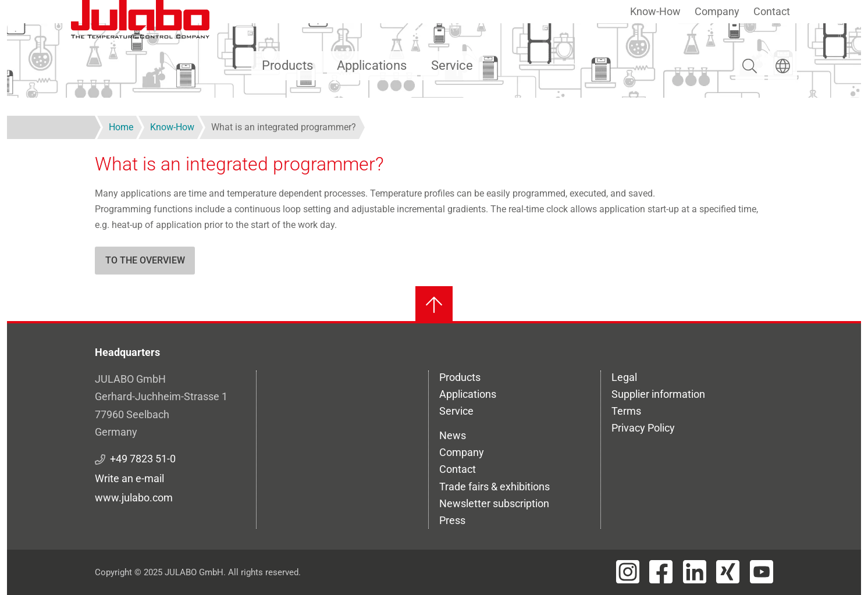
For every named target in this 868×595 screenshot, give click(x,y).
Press (452, 520)
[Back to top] (434, 305)
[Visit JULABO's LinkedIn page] (695, 572)
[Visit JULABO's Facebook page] (661, 572)
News (453, 435)
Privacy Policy (643, 428)
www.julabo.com (134, 498)
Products (287, 65)
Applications (372, 65)
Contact (772, 11)
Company (717, 11)
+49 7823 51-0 (143, 459)
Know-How (655, 11)
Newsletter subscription (494, 503)
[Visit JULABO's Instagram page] (628, 572)
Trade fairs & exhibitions (495, 487)
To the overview (145, 260)
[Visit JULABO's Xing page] (728, 572)
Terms (626, 411)
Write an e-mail (129, 478)
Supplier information (658, 394)
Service (452, 65)
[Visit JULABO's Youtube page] (762, 572)
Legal (624, 377)
